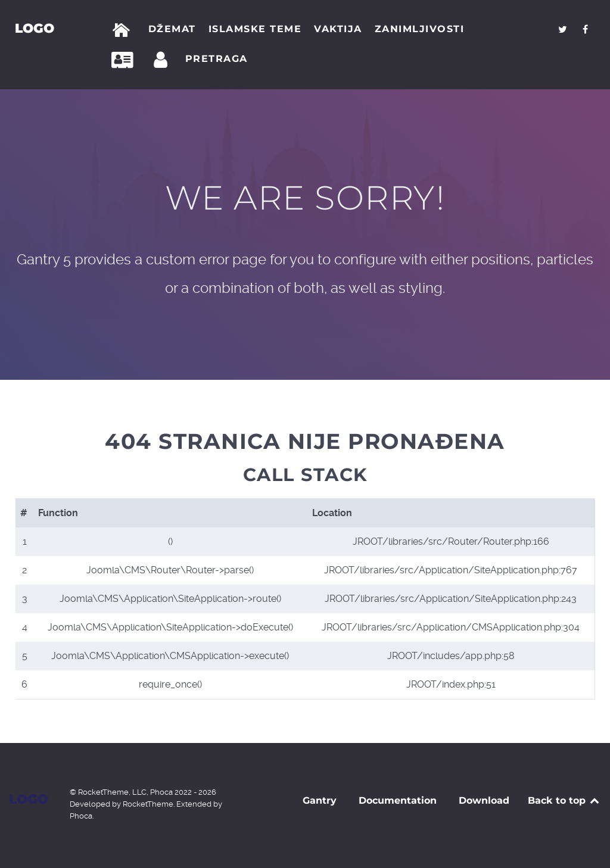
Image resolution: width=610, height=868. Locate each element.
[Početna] (124, 30)
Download (484, 800)
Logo (35, 28)
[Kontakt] (126, 60)
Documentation (398, 800)
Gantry (320, 800)
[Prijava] (163, 60)
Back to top (564, 800)
